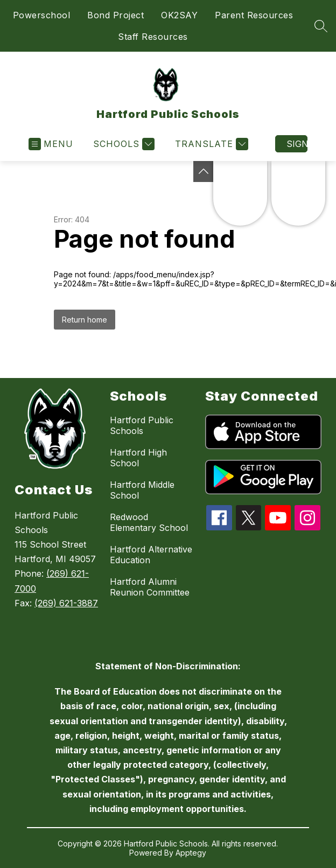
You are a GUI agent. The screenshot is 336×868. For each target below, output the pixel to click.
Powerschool (42, 15)
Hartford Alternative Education (151, 555)
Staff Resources (153, 37)
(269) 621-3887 (66, 603)
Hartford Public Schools (142, 425)
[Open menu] (51, 144)
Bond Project (115, 15)
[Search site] (321, 26)
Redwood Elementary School (149, 522)
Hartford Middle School (142, 490)
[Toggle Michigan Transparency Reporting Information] (204, 171)
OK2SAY (179, 15)
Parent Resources (254, 15)
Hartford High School (138, 458)
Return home (85, 320)
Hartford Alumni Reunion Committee (150, 587)
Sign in (297, 144)
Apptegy (191, 853)
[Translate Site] (210, 144)
